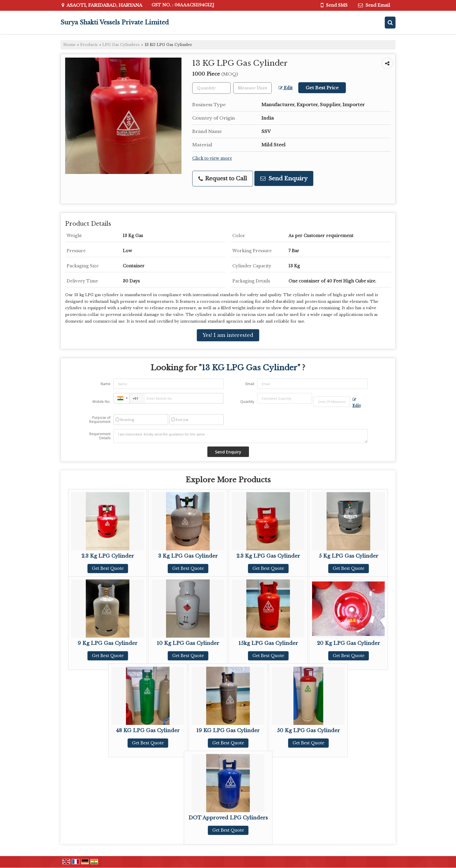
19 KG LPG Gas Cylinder (228, 731)
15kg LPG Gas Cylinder (268, 643)
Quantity (247, 402)
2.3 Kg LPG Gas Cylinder (268, 556)
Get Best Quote (108, 568)
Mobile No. (101, 402)
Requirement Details (100, 436)
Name (106, 384)
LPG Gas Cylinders (121, 45)
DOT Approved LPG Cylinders (228, 818)
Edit (286, 88)
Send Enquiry (284, 178)
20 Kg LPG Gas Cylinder (349, 643)
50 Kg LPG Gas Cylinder (308, 731)
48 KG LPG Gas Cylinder (148, 731)
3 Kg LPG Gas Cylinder (188, 556)
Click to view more (212, 158)
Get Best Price (322, 88)
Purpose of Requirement (100, 420)
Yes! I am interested (228, 335)
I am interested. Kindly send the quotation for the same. (241, 436)
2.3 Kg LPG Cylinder (108, 556)
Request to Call (223, 178)
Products (89, 45)
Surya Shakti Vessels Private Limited (115, 22)
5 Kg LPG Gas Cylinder (349, 556)
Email (250, 384)
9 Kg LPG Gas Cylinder (108, 643)
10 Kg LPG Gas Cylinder (188, 643)
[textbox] (252, 88)
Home (70, 45)
